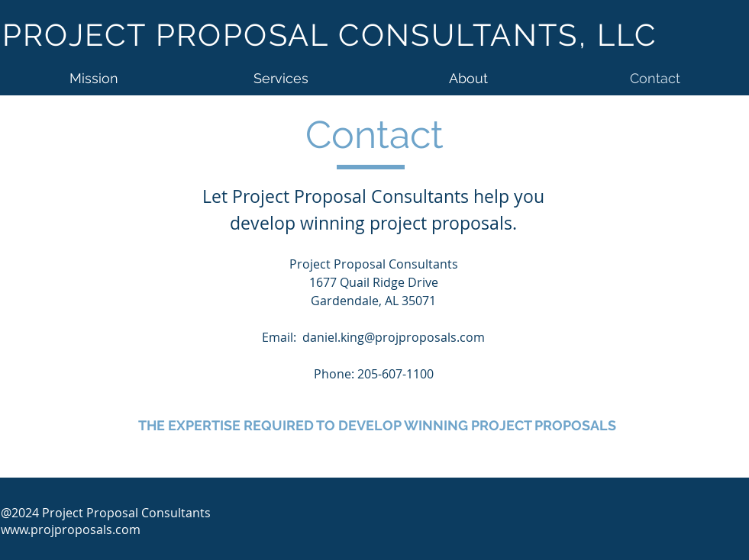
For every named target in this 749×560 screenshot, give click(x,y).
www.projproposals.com (71, 529)
